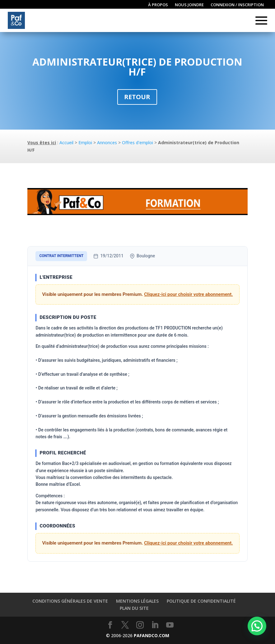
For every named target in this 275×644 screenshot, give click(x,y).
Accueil (66, 143)
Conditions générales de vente (70, 601)
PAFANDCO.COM (151, 635)
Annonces (107, 143)
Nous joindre (189, 5)
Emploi (85, 143)
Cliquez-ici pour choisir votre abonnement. (188, 294)
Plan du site (134, 608)
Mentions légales (137, 601)
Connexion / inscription (237, 5)
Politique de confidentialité (201, 601)
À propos (158, 5)
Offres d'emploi (137, 143)
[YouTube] (170, 625)
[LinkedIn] (155, 625)
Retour (137, 97)
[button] (257, 626)
